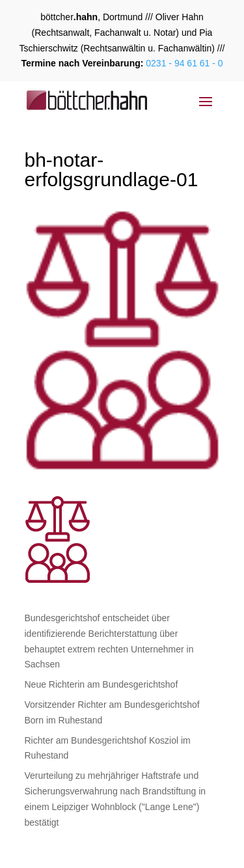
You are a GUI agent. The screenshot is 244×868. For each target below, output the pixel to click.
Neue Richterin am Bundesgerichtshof (102, 684)
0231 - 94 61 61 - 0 (183, 63)
